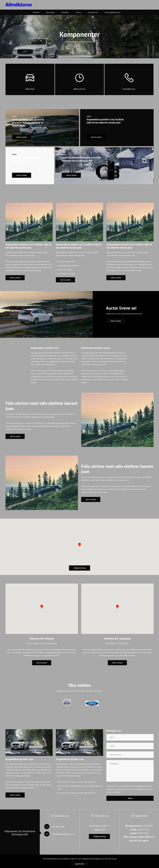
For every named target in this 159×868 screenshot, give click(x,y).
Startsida (36, 12)
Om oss (78, 12)
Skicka (130, 798)
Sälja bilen (65, 12)
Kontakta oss (93, 12)
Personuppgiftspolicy (112, 12)
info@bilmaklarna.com (59, 834)
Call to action (15, 278)
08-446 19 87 (54, 827)
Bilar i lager (50, 12)
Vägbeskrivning (79, 568)
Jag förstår (79, 864)
